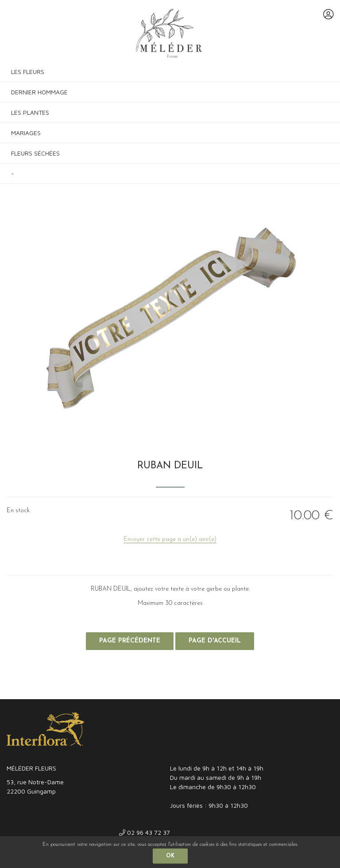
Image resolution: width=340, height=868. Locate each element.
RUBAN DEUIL (170, 466)
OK (170, 856)
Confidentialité (100, 690)
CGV (65, 690)
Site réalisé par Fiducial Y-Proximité (289, 690)
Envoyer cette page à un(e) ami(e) (170, 539)
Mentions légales (28, 690)
